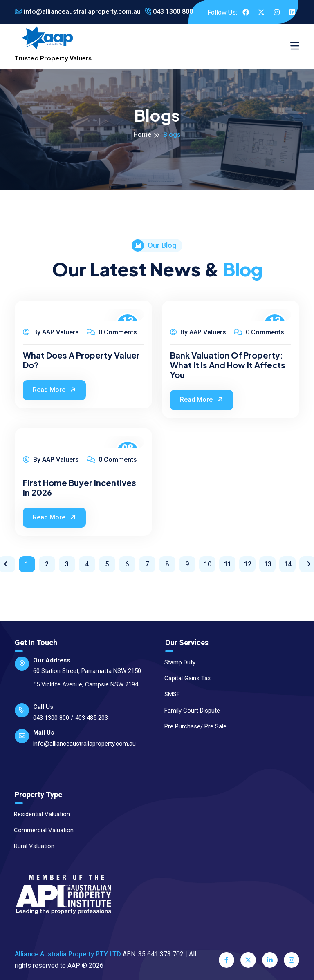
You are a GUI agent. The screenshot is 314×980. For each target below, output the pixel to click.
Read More (55, 390)
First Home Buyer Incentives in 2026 (80, 488)
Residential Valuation (38, 814)
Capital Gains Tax (184, 678)
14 (288, 564)
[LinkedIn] (270, 960)
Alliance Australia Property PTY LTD (68, 954)
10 (208, 564)
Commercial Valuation (40, 830)
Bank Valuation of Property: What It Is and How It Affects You (228, 365)
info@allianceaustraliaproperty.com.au (78, 12)
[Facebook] (227, 960)
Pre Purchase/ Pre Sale (192, 726)
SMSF (168, 694)
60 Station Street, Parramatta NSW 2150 (87, 671)
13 (268, 564)
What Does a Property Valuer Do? (81, 360)
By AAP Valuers (51, 332)
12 (248, 564)
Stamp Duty (176, 662)
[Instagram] (292, 960)
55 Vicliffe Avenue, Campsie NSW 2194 (86, 684)
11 (228, 564)
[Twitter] (248, 960)
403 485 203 (92, 718)
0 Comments (112, 332)
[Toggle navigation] (295, 46)
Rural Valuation (30, 846)
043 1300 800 (169, 12)
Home (142, 135)
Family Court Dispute (188, 710)
